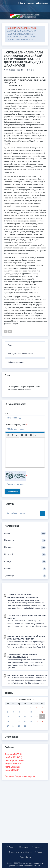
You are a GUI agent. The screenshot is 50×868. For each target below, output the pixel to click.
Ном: (8, 413)
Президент (25, 540)
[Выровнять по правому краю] (31, 435)
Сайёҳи (25, 562)
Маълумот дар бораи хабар (20, 354)
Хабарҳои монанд (16, 362)
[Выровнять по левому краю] (22, 435)
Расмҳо (25, 569)
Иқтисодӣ (25, 555)
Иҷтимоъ (25, 548)
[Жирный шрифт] (8, 435)
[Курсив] (12, 435)
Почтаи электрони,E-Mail (16, 425)
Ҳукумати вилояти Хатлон (20, 852)
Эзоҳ (10, 345)
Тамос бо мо (26, 857)
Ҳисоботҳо (25, 576)
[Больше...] (36, 435)
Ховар (40, 852)
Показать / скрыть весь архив (20, 776)
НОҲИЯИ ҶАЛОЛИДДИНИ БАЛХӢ (22, 28)
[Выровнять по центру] (26, 435)
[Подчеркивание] (17, 435)
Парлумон (38, 847)
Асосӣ (25, 533)
